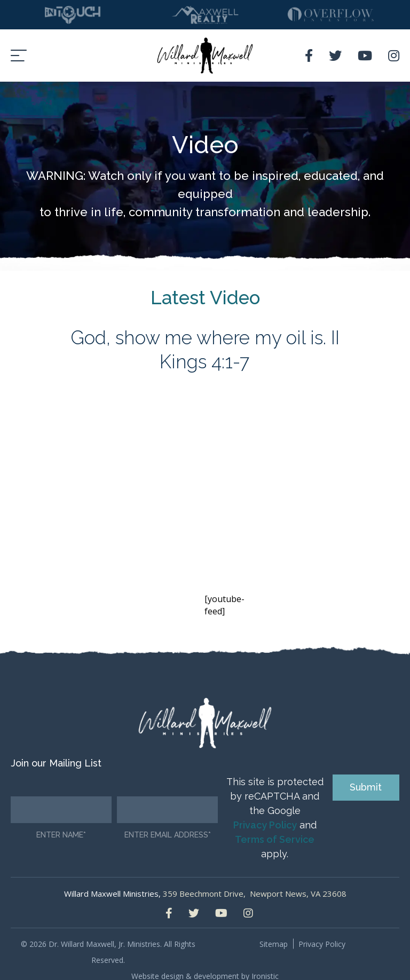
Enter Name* (61, 823)
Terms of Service (275, 827)
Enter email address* (168, 823)
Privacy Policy (265, 813)
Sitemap (274, 932)
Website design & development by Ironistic (205, 964)
